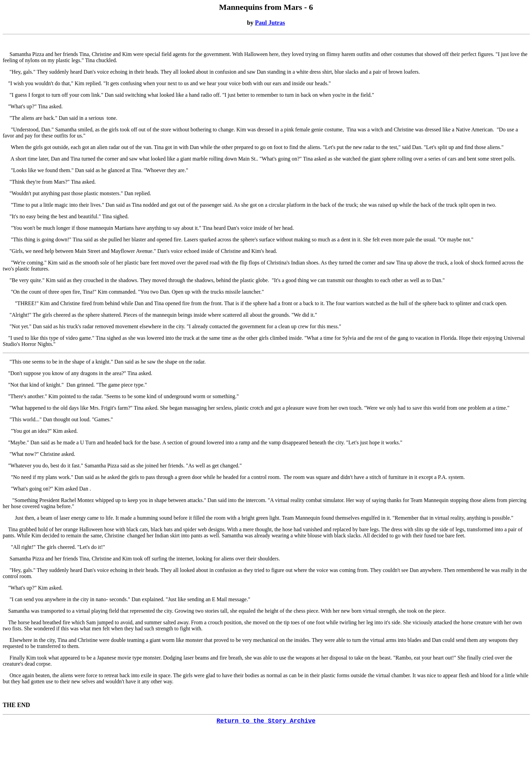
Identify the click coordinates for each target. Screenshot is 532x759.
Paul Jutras (270, 23)
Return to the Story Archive (266, 721)
